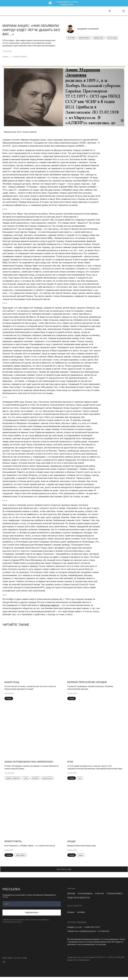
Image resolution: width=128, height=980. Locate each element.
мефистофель (21, 858)
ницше (81, 858)
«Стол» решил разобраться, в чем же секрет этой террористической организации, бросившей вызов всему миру (95, 769)
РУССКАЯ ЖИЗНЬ (85, 897)
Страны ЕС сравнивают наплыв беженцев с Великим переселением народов (91, 689)
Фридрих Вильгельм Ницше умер (82, 848)
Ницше (72, 844)
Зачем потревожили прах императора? (29, 764)
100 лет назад (112, 38)
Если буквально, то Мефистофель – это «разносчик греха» (30, 848)
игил (80, 780)
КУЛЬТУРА (99, 897)
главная (5, 57)
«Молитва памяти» (50, 605)
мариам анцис (98, 38)
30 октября (71, 38)
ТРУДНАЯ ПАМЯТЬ (20, 57)
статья (26, 780)
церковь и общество (13, 780)
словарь (9, 700)
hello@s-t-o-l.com (75, 930)
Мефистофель (14, 844)
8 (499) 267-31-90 (92, 930)
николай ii (36, 780)
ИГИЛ (71, 764)
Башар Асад (12, 683)
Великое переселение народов (87, 683)
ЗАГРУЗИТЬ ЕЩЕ (64, 873)
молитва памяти (84, 38)
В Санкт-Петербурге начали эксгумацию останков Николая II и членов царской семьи (32, 769)
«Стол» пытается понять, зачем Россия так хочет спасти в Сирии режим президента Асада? (31, 689)
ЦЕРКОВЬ (71, 897)
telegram (71, 915)
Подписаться (32, 916)
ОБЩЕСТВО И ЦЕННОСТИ (78, 901)
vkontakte (81, 915)
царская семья (48, 780)
